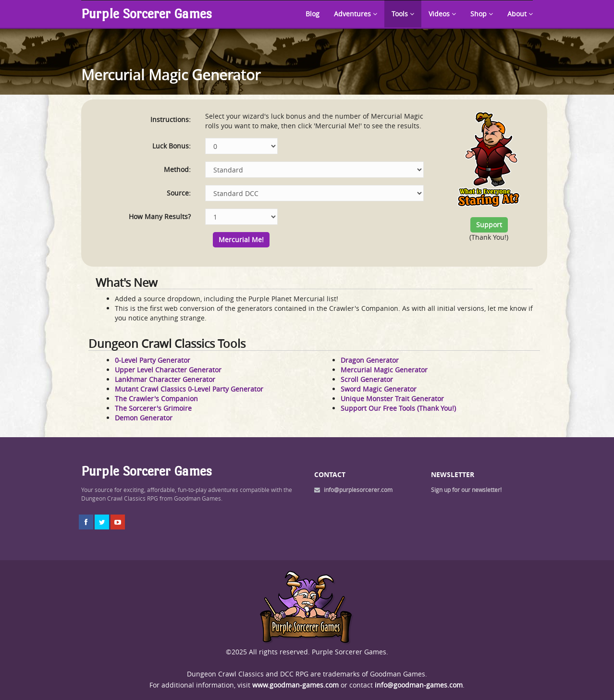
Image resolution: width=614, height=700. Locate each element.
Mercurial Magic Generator (384, 370)
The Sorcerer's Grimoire (153, 408)
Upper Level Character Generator (168, 370)
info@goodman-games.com (419, 685)
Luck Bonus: (172, 146)
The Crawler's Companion (156, 399)
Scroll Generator (367, 379)
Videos (442, 14)
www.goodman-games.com (295, 685)
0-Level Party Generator (153, 360)
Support (489, 225)
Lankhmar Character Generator (165, 379)
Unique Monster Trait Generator (392, 399)
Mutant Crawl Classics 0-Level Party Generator (189, 389)
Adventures (356, 14)
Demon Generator (144, 418)
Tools (403, 14)
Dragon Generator (370, 360)
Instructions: (171, 119)
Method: (177, 169)
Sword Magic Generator (379, 389)
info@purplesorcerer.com (358, 490)
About (520, 14)
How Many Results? (160, 216)
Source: (179, 193)
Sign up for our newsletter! (466, 490)
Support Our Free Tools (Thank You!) (398, 408)
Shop (482, 14)
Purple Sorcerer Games (147, 13)
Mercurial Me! (241, 239)
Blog (313, 14)
